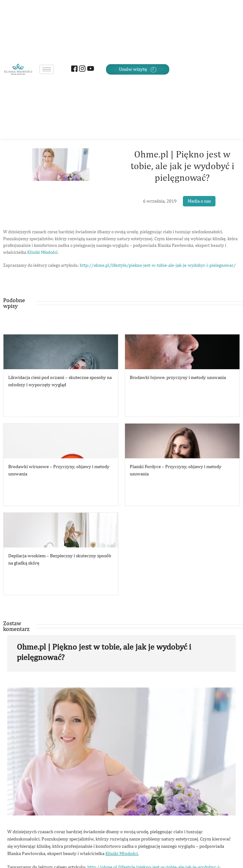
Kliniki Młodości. (43, 252)
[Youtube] (89, 69)
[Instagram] (81, 69)
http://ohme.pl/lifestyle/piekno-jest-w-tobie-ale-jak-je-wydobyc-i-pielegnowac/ (158, 265)
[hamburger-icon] (47, 69)
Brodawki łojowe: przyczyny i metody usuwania (178, 377)
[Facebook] (74, 69)
